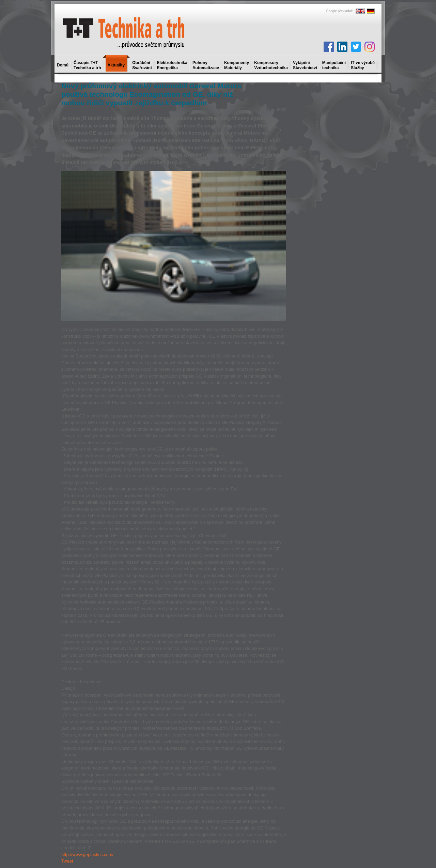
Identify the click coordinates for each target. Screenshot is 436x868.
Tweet (67, 861)
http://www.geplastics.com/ (87, 855)
